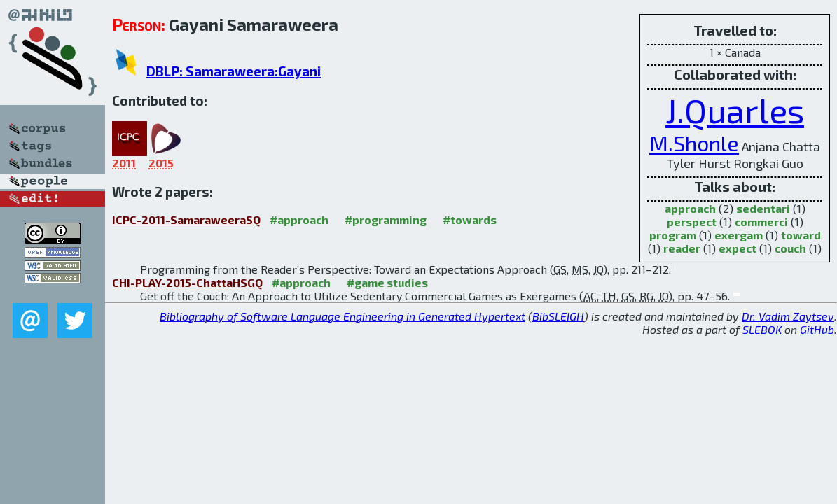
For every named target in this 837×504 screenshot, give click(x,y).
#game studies (387, 282)
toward (801, 235)
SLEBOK (762, 329)
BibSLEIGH (558, 316)
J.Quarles (735, 110)
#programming (386, 219)
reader (682, 248)
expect (738, 248)
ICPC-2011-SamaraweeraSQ (186, 219)
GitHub (817, 329)
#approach (299, 219)
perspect (692, 222)
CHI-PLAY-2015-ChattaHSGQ (187, 282)
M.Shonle (694, 143)
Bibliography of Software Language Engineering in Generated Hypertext (343, 316)
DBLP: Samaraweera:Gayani (234, 71)
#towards (470, 219)
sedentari (763, 208)
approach (690, 208)
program (673, 235)
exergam (739, 235)
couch (790, 248)
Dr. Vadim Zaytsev (788, 316)
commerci (761, 222)
